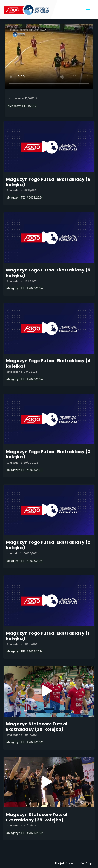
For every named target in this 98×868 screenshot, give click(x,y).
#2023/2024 (35, 198)
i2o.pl (89, 863)
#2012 (32, 106)
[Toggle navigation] (89, 10)
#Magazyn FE (17, 106)
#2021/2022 (35, 742)
